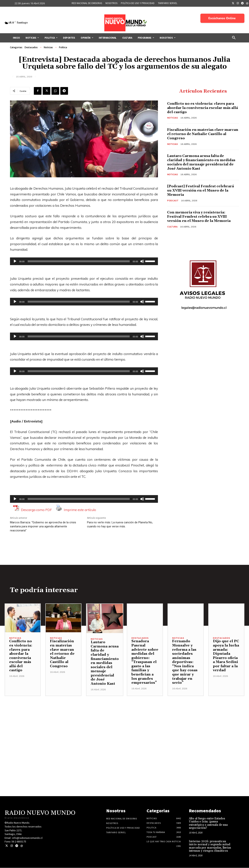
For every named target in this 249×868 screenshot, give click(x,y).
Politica (63, 47)
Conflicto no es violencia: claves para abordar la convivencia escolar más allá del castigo (201, 108)
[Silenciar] (142, 261)
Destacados (31, 47)
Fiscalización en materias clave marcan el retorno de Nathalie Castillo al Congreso (203, 134)
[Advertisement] (124, 723)
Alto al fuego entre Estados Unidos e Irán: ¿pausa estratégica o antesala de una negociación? (208, 824)
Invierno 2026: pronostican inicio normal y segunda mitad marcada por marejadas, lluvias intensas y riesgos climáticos (210, 846)
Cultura (172, 226)
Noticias (48, 47)
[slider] (79, 261)
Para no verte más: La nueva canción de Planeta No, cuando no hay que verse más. (120, 524)
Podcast (173, 200)
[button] (234, 38)
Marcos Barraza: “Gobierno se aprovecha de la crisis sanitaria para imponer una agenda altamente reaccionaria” (43, 526)
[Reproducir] (15, 261)
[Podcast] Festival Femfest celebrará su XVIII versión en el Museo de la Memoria (201, 190)
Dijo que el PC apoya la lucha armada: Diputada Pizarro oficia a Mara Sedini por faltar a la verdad (226, 656)
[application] (84, 261)
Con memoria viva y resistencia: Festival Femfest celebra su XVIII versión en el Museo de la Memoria (200, 216)
